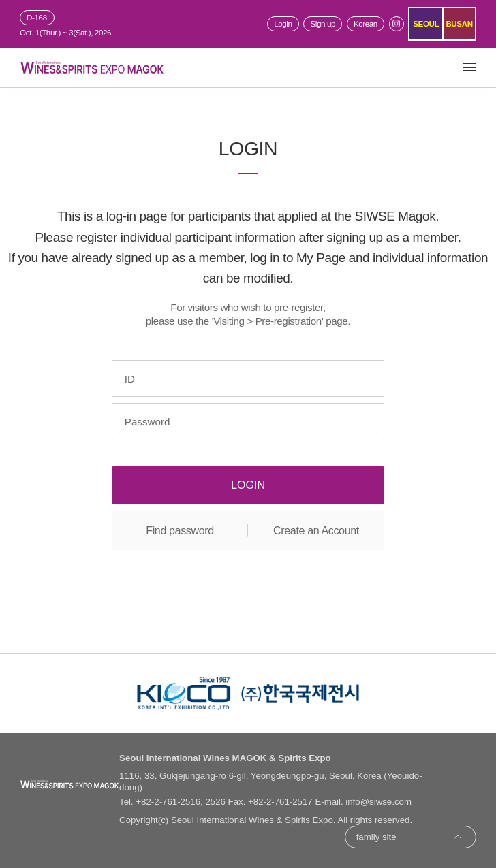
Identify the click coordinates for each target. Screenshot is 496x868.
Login (283, 23)
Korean (366, 23)
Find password (180, 530)
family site (410, 837)
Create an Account (316, 530)
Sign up (323, 23)
